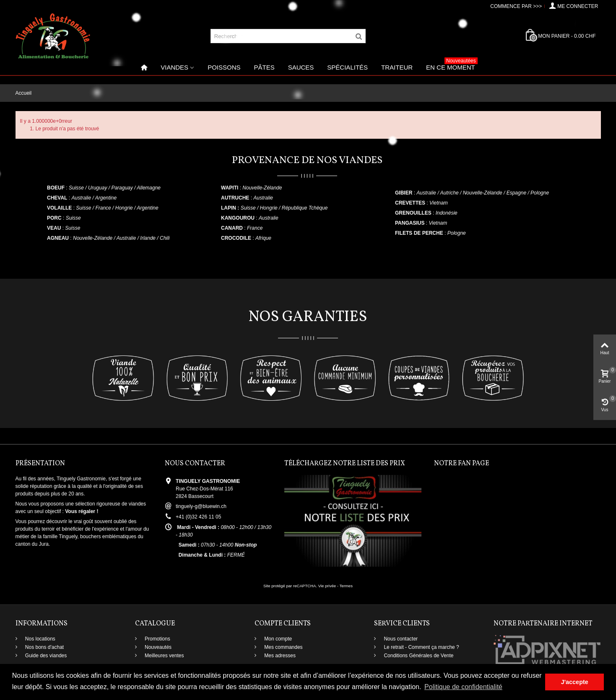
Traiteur (397, 67)
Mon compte (277, 639)
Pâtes (264, 67)
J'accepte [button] (575, 682)
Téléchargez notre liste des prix (345, 464)
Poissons (224, 67)
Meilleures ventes (164, 656)
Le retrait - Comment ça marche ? (421, 647)
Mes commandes (283, 647)
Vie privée (327, 586)
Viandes (174, 67)
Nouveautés (157, 647)
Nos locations (40, 639)
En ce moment (452, 65)
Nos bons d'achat (44, 647)
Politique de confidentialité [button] (463, 687)
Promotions (157, 639)
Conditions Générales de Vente (418, 656)
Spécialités (347, 67)
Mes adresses (279, 656)
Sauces (301, 67)
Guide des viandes (45, 656)
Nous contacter (400, 639)
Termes (346, 586)
